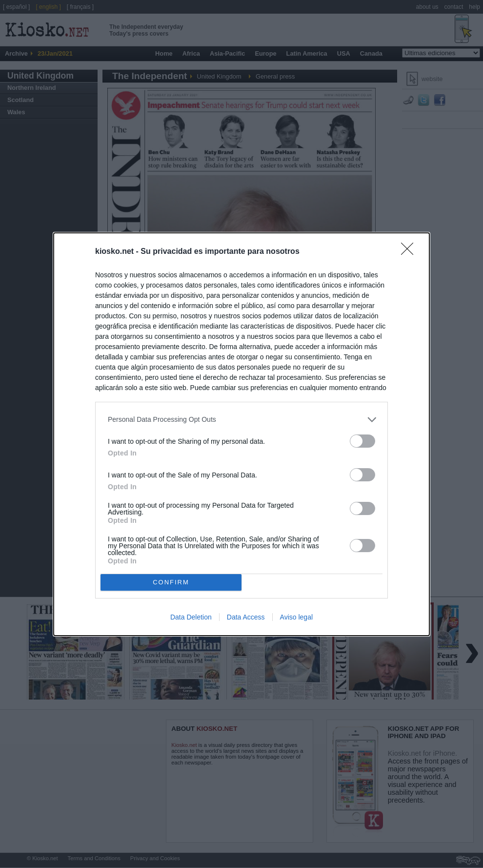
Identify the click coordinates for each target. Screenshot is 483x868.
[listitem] (241, 420)
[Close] (410, 252)
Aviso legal (296, 617)
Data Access (246, 617)
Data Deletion (191, 617)
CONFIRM (171, 582)
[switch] (362, 441)
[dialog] (241, 434)
